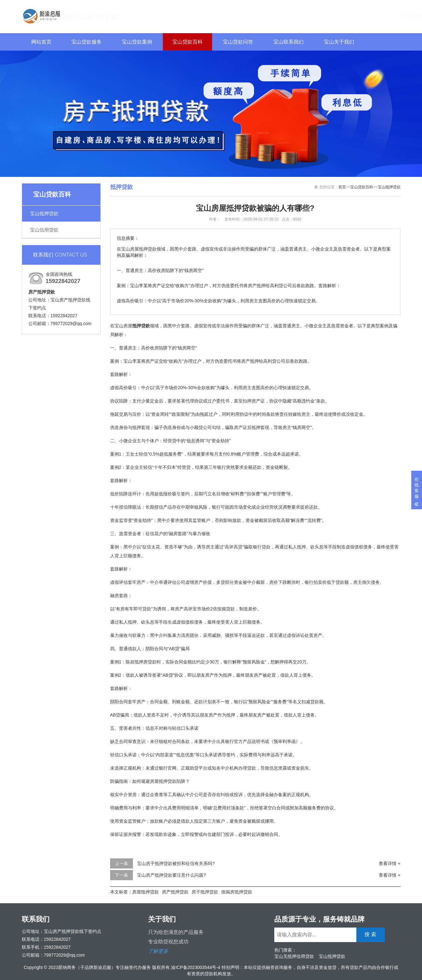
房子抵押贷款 (205, 892)
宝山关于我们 (339, 42)
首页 (342, 187)
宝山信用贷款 (44, 230)
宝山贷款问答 (238, 42)
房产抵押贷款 (175, 892)
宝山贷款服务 (86, 42)
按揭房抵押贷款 (237, 892)
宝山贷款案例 (137, 42)
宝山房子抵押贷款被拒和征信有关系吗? (176, 863)
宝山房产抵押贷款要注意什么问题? (171, 875)
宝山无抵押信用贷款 (294, 956)
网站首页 (41, 42)
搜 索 (387, 16)
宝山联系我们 (288, 42)
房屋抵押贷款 (146, 892)
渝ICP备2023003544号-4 (196, 967)
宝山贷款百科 (187, 42)
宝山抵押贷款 (44, 213)
